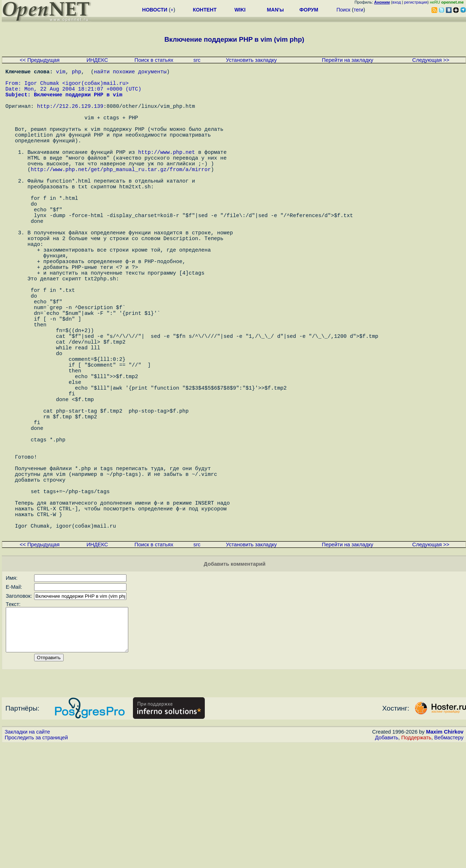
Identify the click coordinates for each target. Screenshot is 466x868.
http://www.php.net (166, 173)
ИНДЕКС (97, 60)
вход (397, 2)
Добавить (387, 861)
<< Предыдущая (40, 60)
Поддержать (416, 861)
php (77, 73)
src (197, 60)
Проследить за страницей (36, 861)
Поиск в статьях (154, 60)
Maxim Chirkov (445, 855)
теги (358, 10)
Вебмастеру (449, 861)
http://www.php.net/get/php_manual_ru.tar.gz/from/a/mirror (121, 195)
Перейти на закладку (348, 60)
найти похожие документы (130, 73)
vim (61, 73)
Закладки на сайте (27, 855)
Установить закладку (252, 60)
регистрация (416, 2)
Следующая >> (431, 60)
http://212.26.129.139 (70, 116)
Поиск (343, 10)
